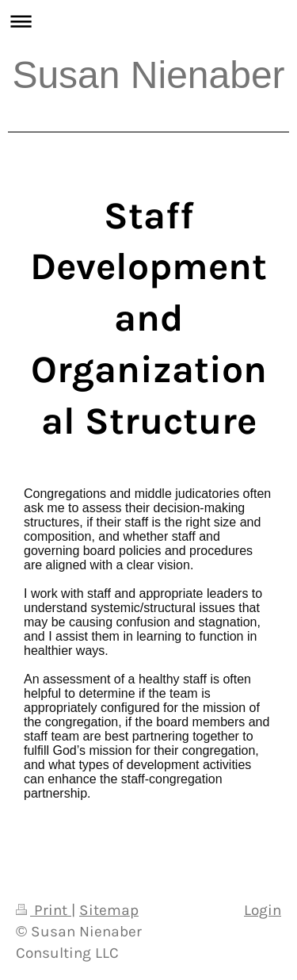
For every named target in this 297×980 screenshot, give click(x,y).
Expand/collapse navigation (148, 21)
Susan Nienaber (148, 75)
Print (44, 910)
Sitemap (109, 910)
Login (263, 910)
